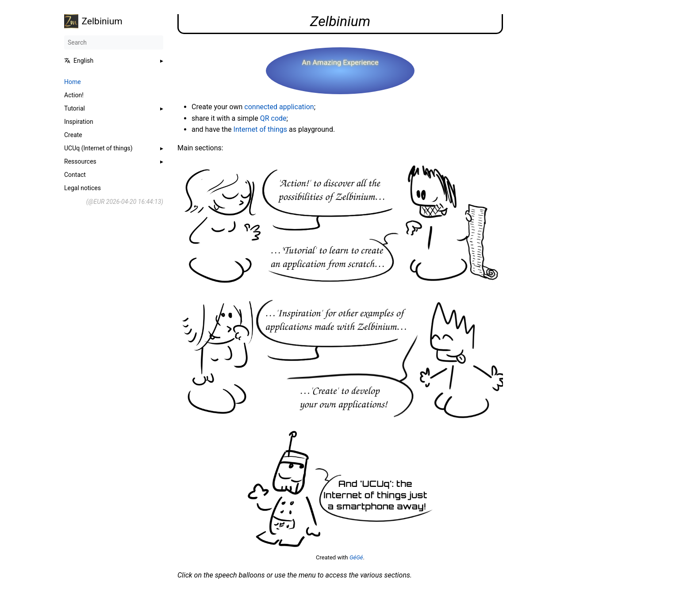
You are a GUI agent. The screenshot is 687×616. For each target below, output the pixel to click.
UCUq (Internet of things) (98, 148)
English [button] (79, 61)
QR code (273, 118)
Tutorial (75, 108)
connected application (279, 107)
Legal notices (83, 188)
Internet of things (261, 129)
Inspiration (79, 122)
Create (73, 135)
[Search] (114, 42)
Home (73, 82)
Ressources (80, 161)
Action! (74, 95)
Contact (75, 175)
